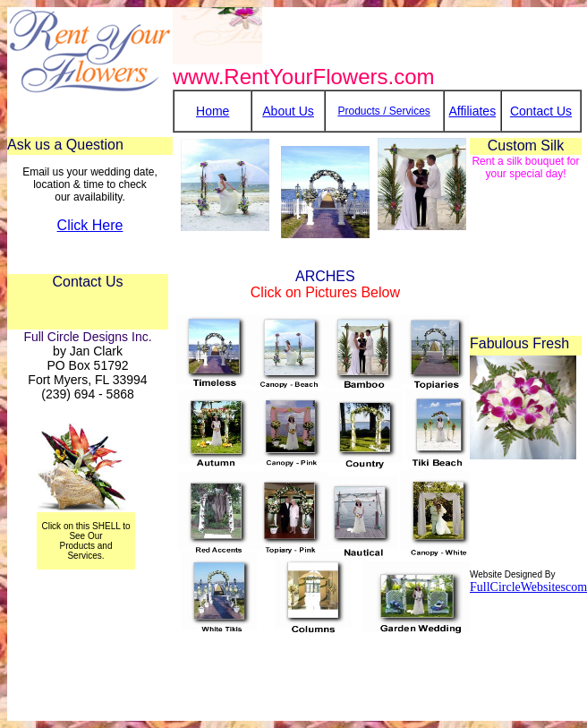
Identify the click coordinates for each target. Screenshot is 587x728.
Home (213, 111)
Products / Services (383, 111)
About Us (288, 111)
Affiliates (472, 111)
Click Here (90, 225)
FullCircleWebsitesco (523, 587)
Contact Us (541, 111)
